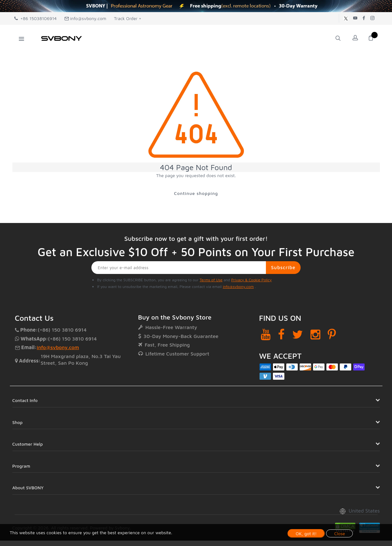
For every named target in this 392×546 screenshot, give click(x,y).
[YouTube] (266, 335)
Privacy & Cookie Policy (251, 280)
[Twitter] (298, 335)
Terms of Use (211, 280)
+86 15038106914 (36, 18)
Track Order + (128, 18)
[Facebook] (281, 335)
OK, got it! (306, 533)
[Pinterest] (332, 335)
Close (339, 533)
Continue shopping (196, 193)
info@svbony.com (85, 18)
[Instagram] (315, 335)
